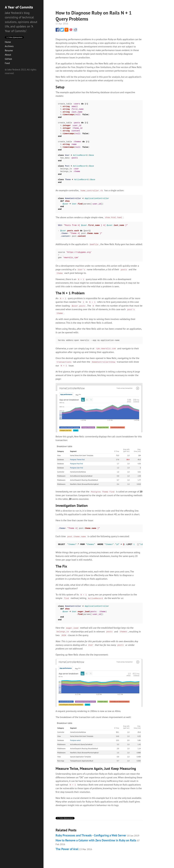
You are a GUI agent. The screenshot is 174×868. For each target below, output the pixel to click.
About (8, 50)
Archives (9, 42)
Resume (9, 46)
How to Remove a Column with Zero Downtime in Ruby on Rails (98, 838)
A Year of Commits (19, 7)
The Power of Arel (74, 845)
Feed (7, 59)
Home (8, 38)
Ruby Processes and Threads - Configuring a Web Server (97, 832)
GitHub (8, 55)
